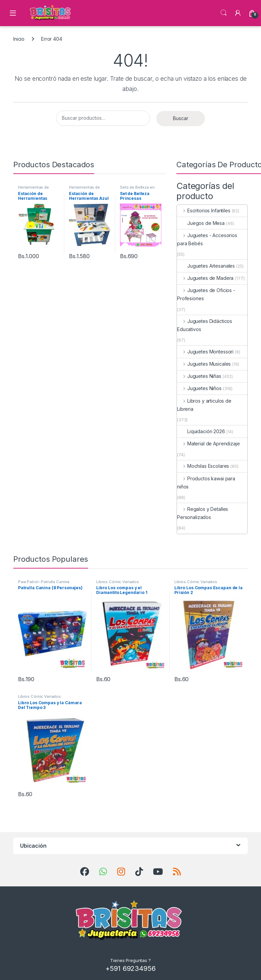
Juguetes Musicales (204, 364)
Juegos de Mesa (201, 223)
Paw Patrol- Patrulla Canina (44, 582)
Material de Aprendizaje (208, 444)
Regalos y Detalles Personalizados (203, 513)
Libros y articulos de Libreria (204, 405)
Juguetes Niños (199, 388)
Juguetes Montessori (205, 352)
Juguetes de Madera (205, 278)
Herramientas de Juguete (33, 189)
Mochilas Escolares (203, 466)
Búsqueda (224, 13)
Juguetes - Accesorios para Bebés (207, 239)
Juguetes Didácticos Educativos (205, 325)
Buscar (181, 118)
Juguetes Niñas (199, 376)
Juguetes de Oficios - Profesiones (206, 294)
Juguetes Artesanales (206, 266)
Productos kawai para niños (206, 483)
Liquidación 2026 (201, 431)
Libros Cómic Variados (118, 582)
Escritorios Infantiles (204, 210)
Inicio (19, 39)
